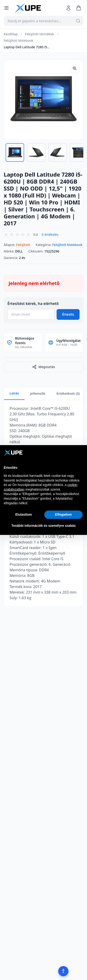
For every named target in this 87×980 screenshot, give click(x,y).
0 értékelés (50, 234)
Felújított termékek (40, 34)
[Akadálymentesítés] (63, 971)
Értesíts (68, 314)
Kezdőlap (11, 34)
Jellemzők (38, 393)
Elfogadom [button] (63, 514)
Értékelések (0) (68, 393)
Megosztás (44, 367)
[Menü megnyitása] (6, 8)
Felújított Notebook (18, 40)
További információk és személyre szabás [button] (44, 526)
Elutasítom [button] (24, 514)
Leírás (14, 393)
